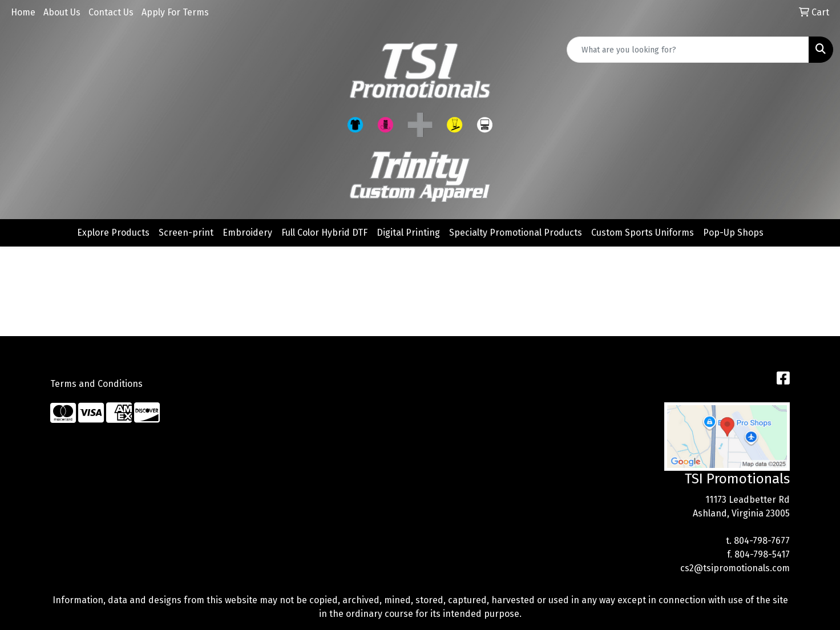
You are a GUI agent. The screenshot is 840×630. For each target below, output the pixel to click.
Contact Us (111, 12)
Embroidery (247, 233)
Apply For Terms (175, 12)
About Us (62, 12)
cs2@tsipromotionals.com (735, 568)
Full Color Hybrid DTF (324, 233)
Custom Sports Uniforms (643, 233)
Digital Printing (408, 233)
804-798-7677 (762, 541)
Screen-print (186, 233)
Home (23, 12)
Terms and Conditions (96, 384)
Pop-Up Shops (733, 233)
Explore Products (113, 233)
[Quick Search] (688, 50)
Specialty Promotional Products (516, 233)
